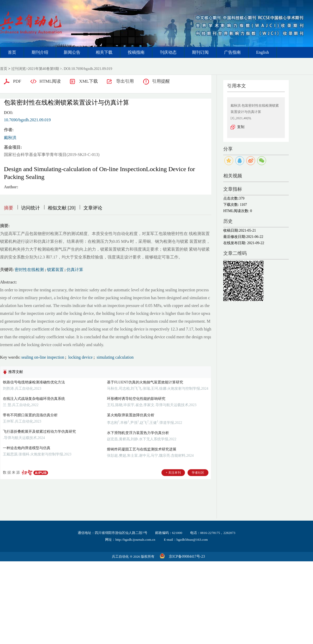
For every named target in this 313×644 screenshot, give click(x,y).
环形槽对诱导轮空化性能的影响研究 (136, 399)
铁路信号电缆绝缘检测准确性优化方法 (34, 382)
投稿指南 (136, 52)
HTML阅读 (50, 81)
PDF (17, 81)
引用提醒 (161, 81)
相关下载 (104, 52)
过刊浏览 (19, 69)
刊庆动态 (168, 52)
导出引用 (125, 81)
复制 (241, 127)
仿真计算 (75, 270)
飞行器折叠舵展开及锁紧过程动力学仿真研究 (39, 432)
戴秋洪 (10, 138)
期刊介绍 (40, 52)
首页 (12, 52)
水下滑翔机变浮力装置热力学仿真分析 (138, 433)
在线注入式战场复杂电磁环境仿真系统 (34, 399)
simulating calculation (115, 357)
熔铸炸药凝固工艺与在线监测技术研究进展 (142, 449)
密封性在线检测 (29, 270)
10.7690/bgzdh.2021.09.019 (27, 120)
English (263, 52)
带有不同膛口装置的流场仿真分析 (30, 415)
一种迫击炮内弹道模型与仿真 (27, 448)
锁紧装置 (55, 270)
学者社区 (198, 473)
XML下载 (88, 81)
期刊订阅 (200, 52)
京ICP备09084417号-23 (187, 556)
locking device (80, 357)
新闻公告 (72, 52)
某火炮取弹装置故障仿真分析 (131, 415)
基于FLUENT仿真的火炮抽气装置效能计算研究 (145, 382)
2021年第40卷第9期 (43, 69)
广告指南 (232, 52)
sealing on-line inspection (43, 357)
